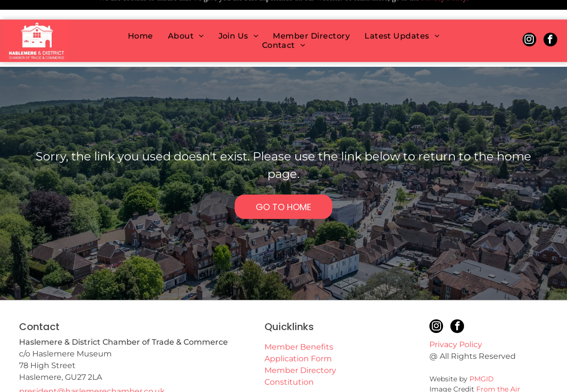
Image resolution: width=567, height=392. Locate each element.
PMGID (482, 354)
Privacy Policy (456, 320)
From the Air (498, 365)
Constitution (289, 358)
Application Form (298, 334)
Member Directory (300, 346)
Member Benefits (299, 323)
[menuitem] (141, 16)
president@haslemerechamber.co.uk (92, 367)
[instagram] (529, 21)
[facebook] (550, 21)
